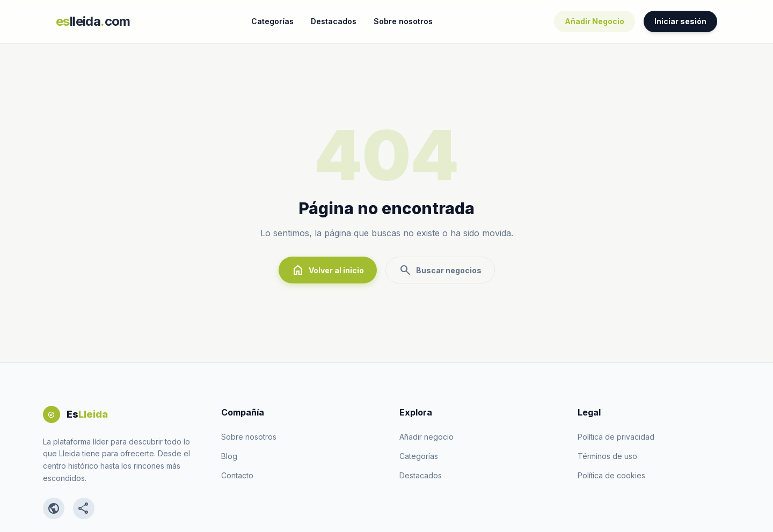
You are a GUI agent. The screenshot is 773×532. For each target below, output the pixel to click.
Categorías (272, 21)
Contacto (237, 475)
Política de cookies (611, 475)
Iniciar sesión (680, 21)
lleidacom (93, 21)
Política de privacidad (616, 437)
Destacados (334, 21)
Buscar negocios (440, 270)
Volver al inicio (328, 270)
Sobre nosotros (403, 21)
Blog (229, 456)
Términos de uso (607, 456)
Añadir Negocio (595, 21)
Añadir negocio (426, 437)
